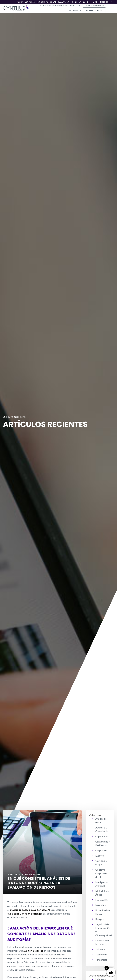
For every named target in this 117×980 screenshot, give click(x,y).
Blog (95, 2)
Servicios (77, 6)
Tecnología (101, 954)
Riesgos (99, 919)
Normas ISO (102, 900)
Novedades (101, 905)
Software (75, 10)
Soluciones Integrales (54, 6)
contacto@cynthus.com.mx (55, 2)
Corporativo (102, 850)
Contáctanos (94, 10)
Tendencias (101, 960)
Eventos (100, 856)
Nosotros (106, 2)
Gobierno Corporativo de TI (102, 873)
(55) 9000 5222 (27, 2)
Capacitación (95, 6)
